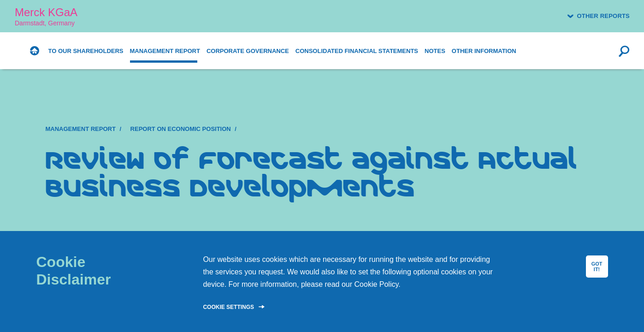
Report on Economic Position (181, 129)
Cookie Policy (377, 284)
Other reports (603, 16)
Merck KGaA (46, 16)
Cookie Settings (228, 307)
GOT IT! (597, 267)
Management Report (81, 129)
